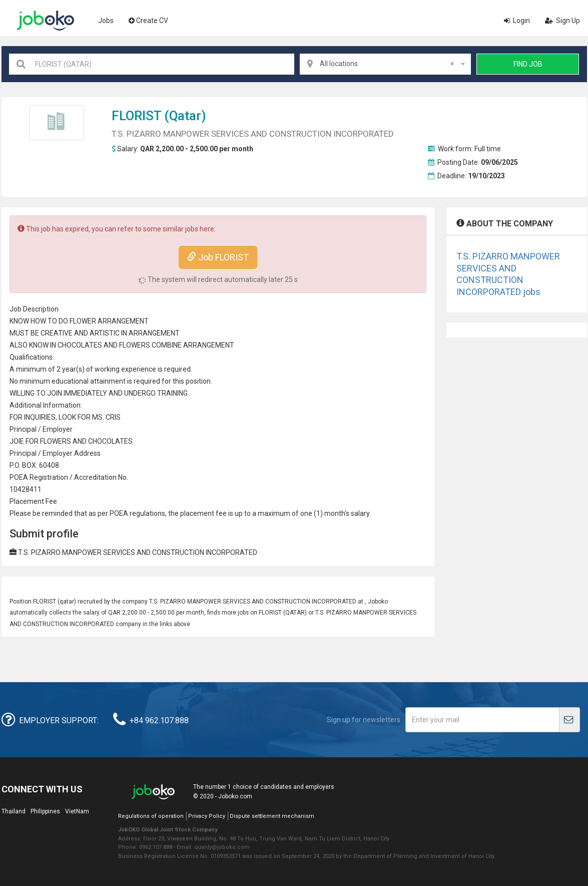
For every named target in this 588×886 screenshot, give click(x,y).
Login (517, 21)
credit (92, 477)
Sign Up (562, 21)
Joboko (46, 21)
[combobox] (385, 64)
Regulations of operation (151, 816)
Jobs (106, 21)
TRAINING (172, 393)
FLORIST (136, 116)
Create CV (148, 21)
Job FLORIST (218, 257)
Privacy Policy (207, 816)
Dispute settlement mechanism (272, 816)
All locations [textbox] (387, 64)
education (67, 381)
